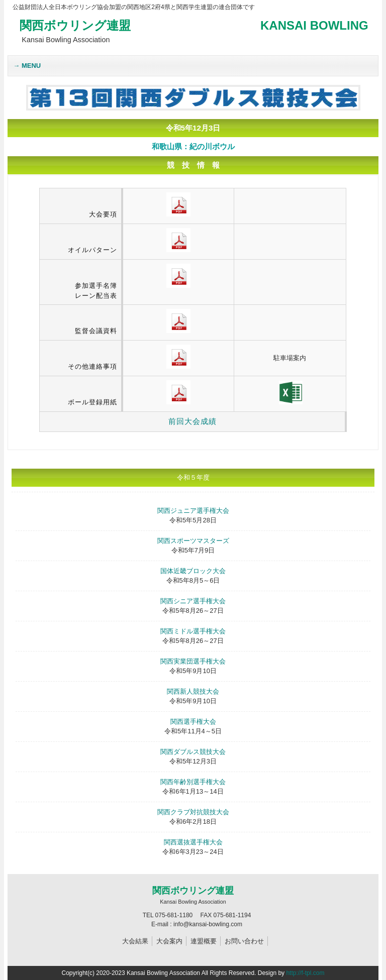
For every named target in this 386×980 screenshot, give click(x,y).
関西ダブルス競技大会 (193, 752)
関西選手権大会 (193, 722)
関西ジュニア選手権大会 (193, 511)
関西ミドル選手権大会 (193, 631)
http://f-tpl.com (305, 973)
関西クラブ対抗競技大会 (193, 812)
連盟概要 (204, 941)
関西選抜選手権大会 (193, 842)
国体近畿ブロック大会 (193, 571)
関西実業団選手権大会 (193, 661)
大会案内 (169, 941)
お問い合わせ (244, 941)
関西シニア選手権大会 (193, 601)
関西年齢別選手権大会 (193, 782)
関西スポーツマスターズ (193, 541)
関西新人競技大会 (193, 691)
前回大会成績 (192, 421)
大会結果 (135, 941)
